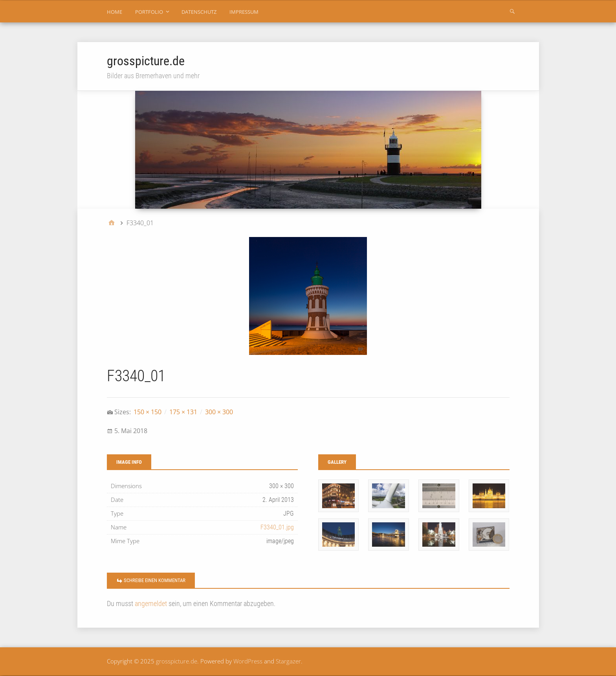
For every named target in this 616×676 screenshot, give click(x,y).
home (115, 12)
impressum (244, 12)
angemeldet (151, 603)
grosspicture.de (146, 61)
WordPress (248, 661)
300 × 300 (219, 412)
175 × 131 (183, 412)
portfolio (149, 12)
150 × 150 (148, 412)
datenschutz (199, 12)
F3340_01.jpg (277, 527)
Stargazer (288, 661)
